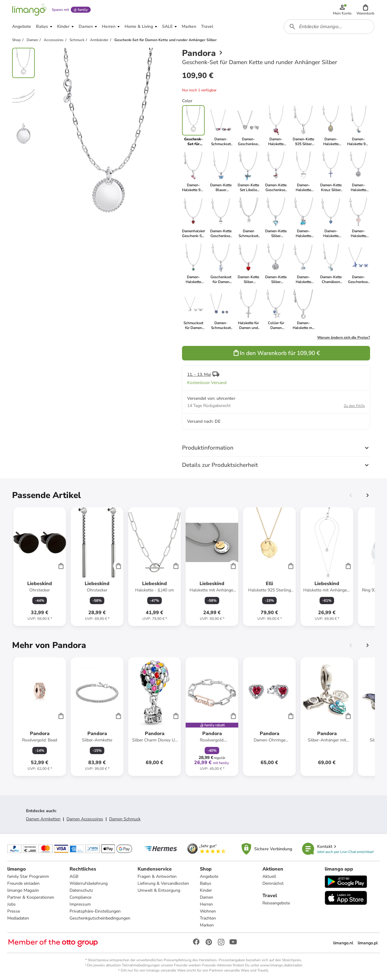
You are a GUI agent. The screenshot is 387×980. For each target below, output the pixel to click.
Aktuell (269, 876)
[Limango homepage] (29, 10)
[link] (221, 126)
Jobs (11, 904)
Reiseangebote (276, 903)
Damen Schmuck (125, 819)
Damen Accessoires (85, 819)
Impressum (80, 904)
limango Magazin (23, 890)
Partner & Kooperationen (31, 897)
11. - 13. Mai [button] (199, 374)
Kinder (206, 890)
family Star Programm (28, 876)
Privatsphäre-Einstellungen (95, 911)
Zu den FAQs (354, 406)
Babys (206, 883)
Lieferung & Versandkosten (163, 883)
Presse (14, 911)
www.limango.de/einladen (281, 965)
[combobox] (329, 27)
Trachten (208, 918)
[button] (365, 10)
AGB (74, 876)
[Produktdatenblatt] (40, 567)
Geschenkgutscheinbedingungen (100, 918)
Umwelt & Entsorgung (159, 890)
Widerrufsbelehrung (89, 883)
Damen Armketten (43, 819)
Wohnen (208, 911)
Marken (207, 925)
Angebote (209, 876)
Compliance (80, 897)
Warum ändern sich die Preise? (344, 337)
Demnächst (273, 883)
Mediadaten (18, 918)
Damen (207, 897)
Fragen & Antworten (157, 876)
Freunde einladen (23, 883)
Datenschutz (81, 890)
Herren (206, 904)
